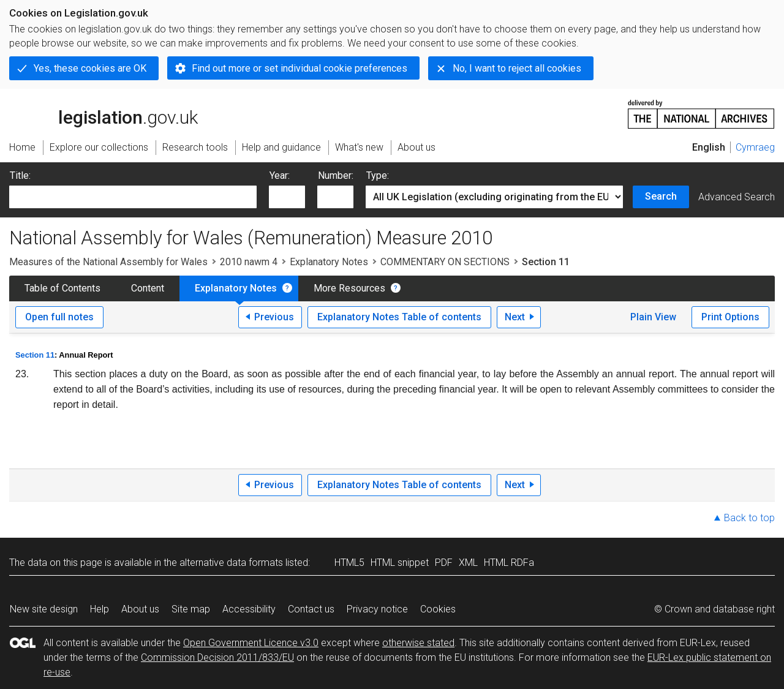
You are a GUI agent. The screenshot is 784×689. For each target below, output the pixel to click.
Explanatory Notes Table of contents (399, 317)
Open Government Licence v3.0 (251, 643)
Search (661, 196)
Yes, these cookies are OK (90, 68)
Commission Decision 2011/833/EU (217, 657)
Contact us (311, 609)
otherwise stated (418, 643)
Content (148, 288)
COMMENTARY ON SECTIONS (445, 262)
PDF (444, 563)
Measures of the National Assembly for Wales (108, 262)
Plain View (653, 317)
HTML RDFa (509, 563)
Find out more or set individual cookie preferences (300, 68)
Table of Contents (62, 288)
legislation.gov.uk (104, 113)
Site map (191, 609)
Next (515, 317)
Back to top (749, 518)
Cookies (438, 609)
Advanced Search (737, 197)
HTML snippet (400, 563)
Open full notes (59, 317)
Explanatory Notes (329, 262)
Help (100, 609)
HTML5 (349, 563)
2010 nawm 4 (249, 262)
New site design (44, 609)
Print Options (730, 317)
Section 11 (35, 355)
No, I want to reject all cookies (517, 68)
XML (468, 563)
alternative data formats (231, 563)
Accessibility (249, 609)
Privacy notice (377, 609)
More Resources (349, 288)
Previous (274, 317)
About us (140, 609)
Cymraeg (755, 147)
